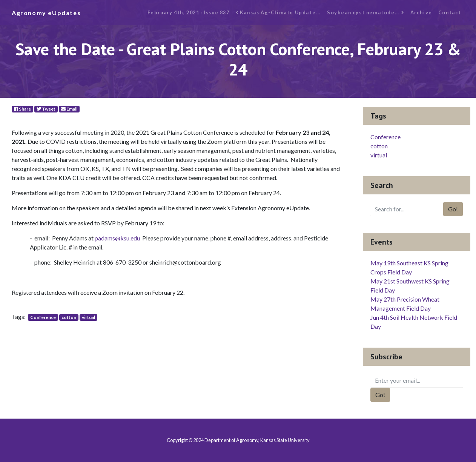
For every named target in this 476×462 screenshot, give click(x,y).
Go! (453, 209)
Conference (43, 317)
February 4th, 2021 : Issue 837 (189, 12)
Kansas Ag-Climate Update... (278, 12)
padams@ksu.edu (117, 238)
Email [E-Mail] (69, 109)
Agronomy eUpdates (46, 13)
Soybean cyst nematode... (366, 12)
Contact (450, 12)
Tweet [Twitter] (46, 109)
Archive (421, 12)
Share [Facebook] (22, 109)
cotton (69, 317)
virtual (88, 317)
